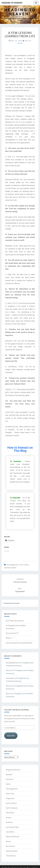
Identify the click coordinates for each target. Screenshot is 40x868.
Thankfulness (11, 856)
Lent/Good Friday (12, 827)
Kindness (9, 822)
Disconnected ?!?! (12, 633)
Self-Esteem (10, 846)
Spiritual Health (10, 568)
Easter (8, 784)
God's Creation (11, 803)
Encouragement (13, 565)
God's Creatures (12, 808)
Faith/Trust (10, 794)
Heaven (9, 817)
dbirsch (28, 41)
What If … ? (10, 638)
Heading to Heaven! (12, 3)
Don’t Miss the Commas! (15, 621)
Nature (8, 841)
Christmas (10, 779)
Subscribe (11, 736)
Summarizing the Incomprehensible (19, 643)
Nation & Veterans (13, 837)
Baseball (9, 774)
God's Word (10, 813)
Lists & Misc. (24, 565)
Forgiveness (10, 798)
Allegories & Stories (13, 770)
